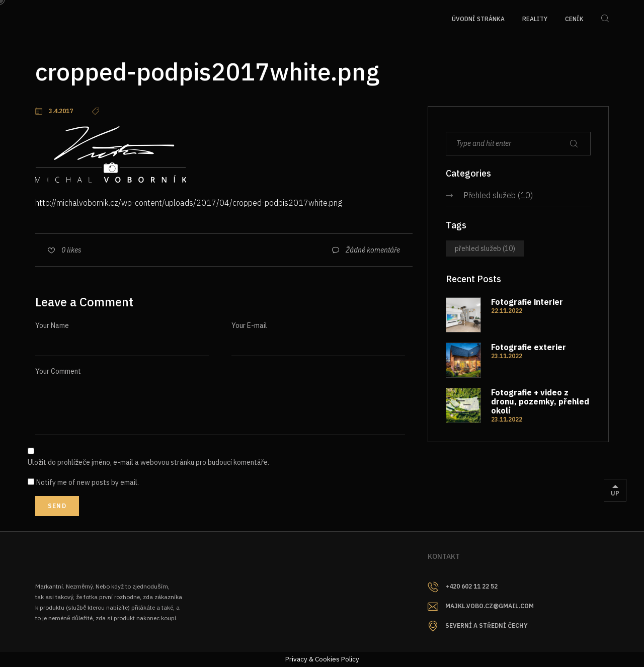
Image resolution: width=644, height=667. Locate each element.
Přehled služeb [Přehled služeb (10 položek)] (485, 248)
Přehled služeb (490, 195)
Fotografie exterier (529, 347)
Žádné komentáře (373, 250)
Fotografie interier (527, 302)
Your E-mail (249, 325)
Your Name (52, 325)
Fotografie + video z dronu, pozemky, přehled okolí (540, 401)
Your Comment (58, 371)
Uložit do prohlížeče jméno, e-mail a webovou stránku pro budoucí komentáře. (148, 462)
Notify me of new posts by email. (88, 482)
